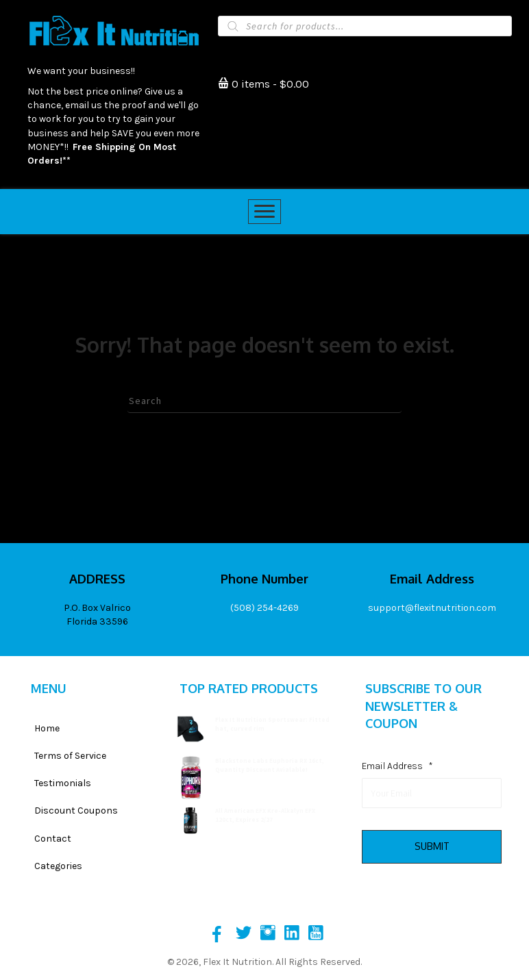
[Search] (264, 401)
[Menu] (264, 212)
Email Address (397, 766)
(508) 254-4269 (264, 608)
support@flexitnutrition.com (432, 608)
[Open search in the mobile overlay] (365, 26)
